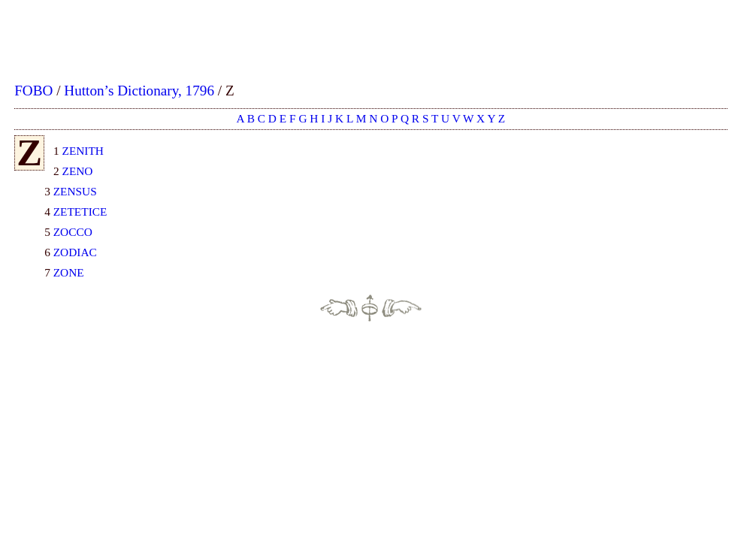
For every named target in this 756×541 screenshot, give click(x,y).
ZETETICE (80, 212)
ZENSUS (75, 191)
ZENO (78, 171)
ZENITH (83, 151)
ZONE (69, 272)
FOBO (33, 91)
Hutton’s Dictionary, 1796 (139, 91)
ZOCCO (73, 232)
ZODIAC (75, 252)
